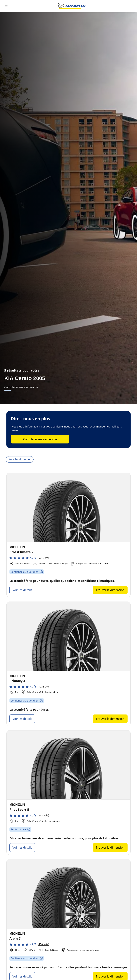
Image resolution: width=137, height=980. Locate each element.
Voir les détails (22, 590)
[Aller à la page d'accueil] (72, 6)
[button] (30, 558)
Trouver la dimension (110, 590)
